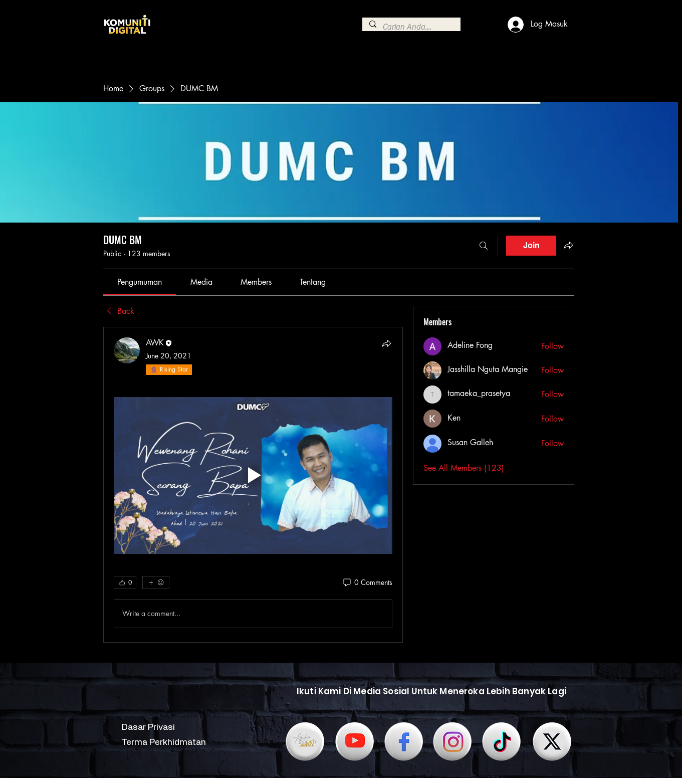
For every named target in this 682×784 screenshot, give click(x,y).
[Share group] (568, 245)
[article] (253, 485)
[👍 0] (125, 582)
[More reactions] (156, 582)
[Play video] (253, 475)
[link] (140, 282)
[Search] (484, 246)
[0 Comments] (367, 582)
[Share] (386, 343)
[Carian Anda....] (411, 27)
